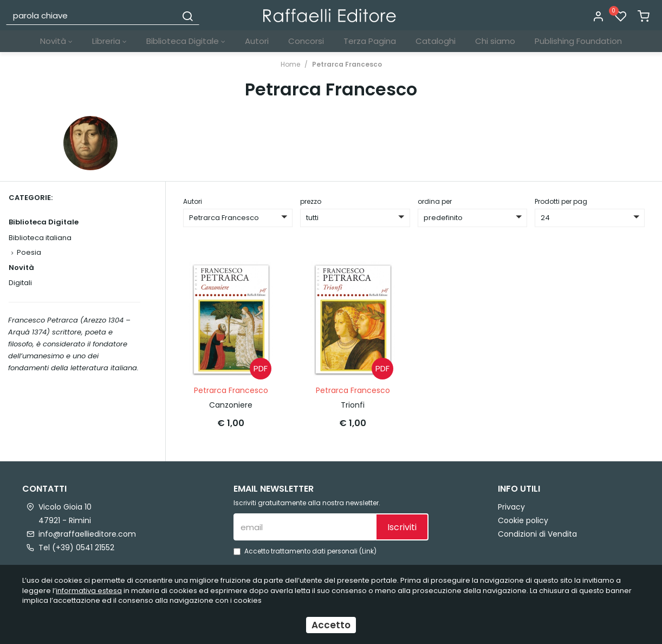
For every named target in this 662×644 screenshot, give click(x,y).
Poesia (29, 252)
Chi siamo (495, 41)
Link (368, 551)
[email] (304, 527)
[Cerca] (187, 15)
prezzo (311, 201)
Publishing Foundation (578, 41)
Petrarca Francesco (347, 64)
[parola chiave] (92, 15)
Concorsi (306, 41)
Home (290, 64)
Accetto (331, 625)
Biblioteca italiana (40, 238)
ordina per (435, 201)
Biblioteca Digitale (186, 41)
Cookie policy (523, 520)
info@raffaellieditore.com (87, 534)
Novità (56, 41)
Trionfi (353, 405)
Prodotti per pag (561, 201)
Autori (257, 41)
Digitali (20, 283)
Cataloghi (436, 41)
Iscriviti (402, 527)
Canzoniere (231, 405)
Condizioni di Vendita (537, 534)
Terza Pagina (370, 41)
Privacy (511, 507)
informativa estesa (89, 591)
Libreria (109, 41)
